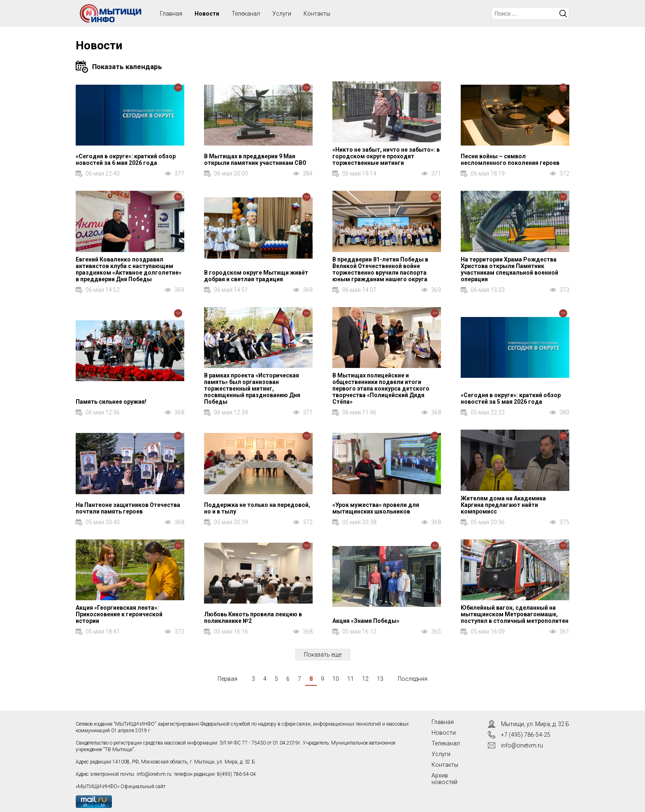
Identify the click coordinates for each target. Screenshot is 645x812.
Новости (207, 14)
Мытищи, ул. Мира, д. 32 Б (535, 724)
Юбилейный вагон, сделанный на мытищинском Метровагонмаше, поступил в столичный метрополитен (515, 614)
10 (336, 679)
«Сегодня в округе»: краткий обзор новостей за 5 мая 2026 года (511, 398)
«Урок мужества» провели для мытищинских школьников (376, 508)
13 (380, 679)
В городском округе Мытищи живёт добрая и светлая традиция (256, 276)
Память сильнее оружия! (111, 402)
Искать (563, 14)
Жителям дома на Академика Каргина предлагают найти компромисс (503, 505)
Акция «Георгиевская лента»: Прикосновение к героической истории (119, 614)
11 (350, 679)
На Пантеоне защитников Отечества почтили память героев (128, 508)
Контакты (317, 14)
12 (365, 679)
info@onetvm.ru (154, 774)
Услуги (282, 14)
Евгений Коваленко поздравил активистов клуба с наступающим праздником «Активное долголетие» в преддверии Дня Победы (129, 269)
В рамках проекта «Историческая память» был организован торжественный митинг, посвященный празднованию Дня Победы (252, 389)
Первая (227, 679)
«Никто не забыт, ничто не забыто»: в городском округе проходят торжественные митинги (386, 156)
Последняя (413, 679)
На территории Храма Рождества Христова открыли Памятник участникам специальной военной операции (509, 269)
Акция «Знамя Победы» (366, 621)
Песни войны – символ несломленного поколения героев (510, 160)
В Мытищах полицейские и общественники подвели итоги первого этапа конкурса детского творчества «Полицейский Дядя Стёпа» (381, 389)
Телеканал (246, 14)
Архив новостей (444, 779)
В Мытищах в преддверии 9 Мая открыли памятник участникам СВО (255, 160)
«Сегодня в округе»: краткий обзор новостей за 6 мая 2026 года (126, 160)
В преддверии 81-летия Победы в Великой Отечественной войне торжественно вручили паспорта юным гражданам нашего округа (380, 269)
